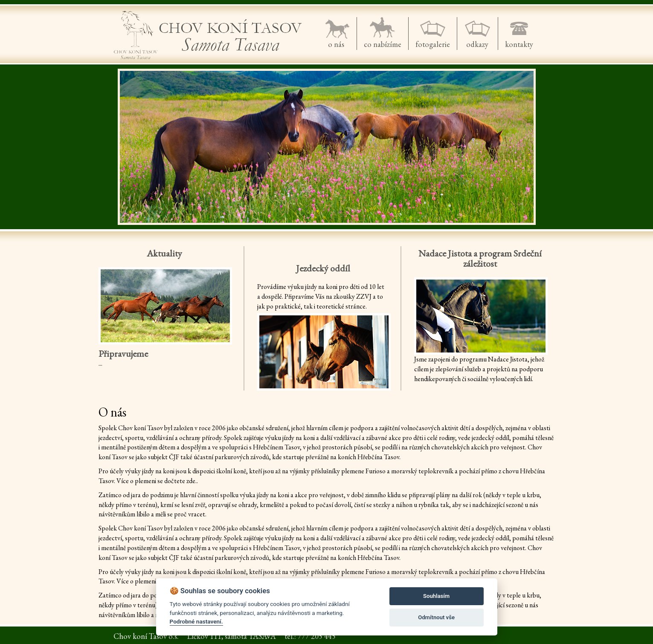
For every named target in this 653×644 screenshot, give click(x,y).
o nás (336, 44)
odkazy (477, 44)
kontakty (519, 44)
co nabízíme (383, 44)
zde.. (192, 481)
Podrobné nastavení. (196, 621)
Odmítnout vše (436, 617)
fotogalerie (433, 44)
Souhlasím (436, 596)
